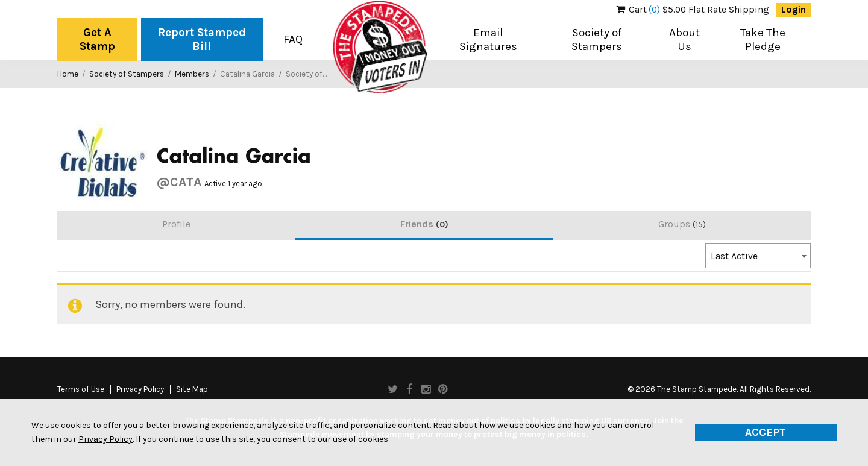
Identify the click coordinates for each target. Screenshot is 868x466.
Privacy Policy (140, 389)
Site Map (192, 389)
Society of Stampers (597, 39)
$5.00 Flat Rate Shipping (693, 10)
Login (794, 10)
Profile (176, 224)
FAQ (293, 39)
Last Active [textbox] (734, 256)
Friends (424, 224)
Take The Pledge (763, 39)
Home (68, 74)
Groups (682, 224)
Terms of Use (81, 389)
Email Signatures (488, 39)
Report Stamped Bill (202, 39)
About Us (684, 39)
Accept (766, 432)
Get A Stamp (97, 39)
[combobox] (758, 256)
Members (192, 74)
